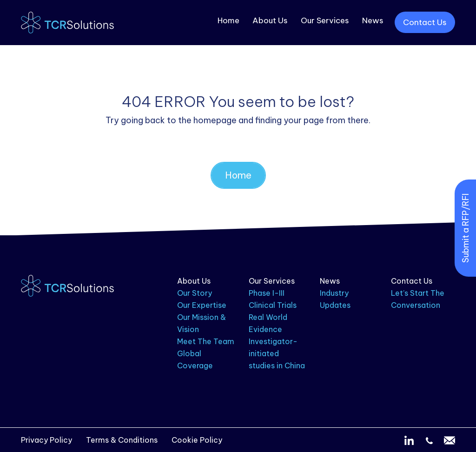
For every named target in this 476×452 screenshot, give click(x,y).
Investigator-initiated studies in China (277, 353)
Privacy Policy (46, 440)
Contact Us (425, 22)
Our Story (195, 293)
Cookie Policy (197, 440)
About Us (270, 20)
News (373, 20)
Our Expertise (202, 305)
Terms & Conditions (122, 440)
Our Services (325, 20)
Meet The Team (206, 341)
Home (228, 20)
